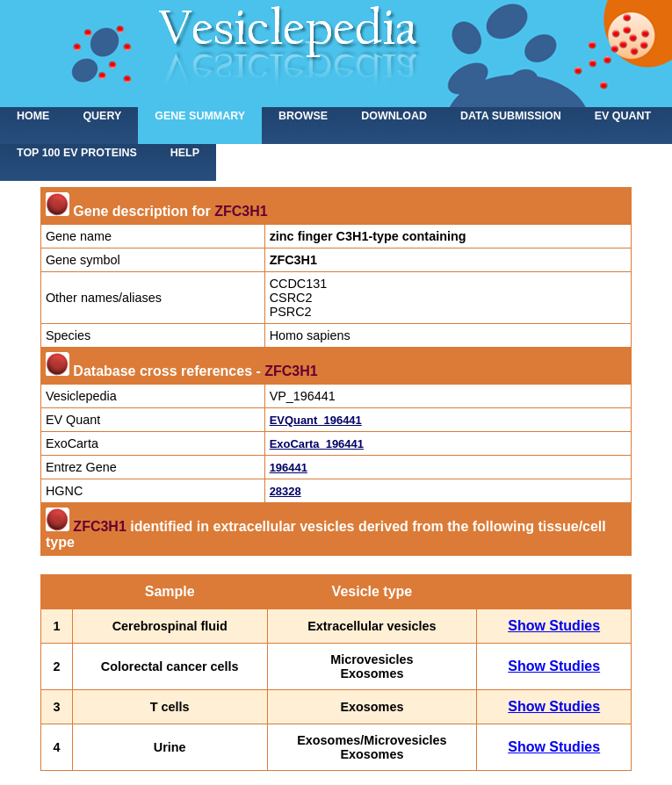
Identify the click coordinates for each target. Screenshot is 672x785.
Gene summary (200, 116)
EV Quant (623, 116)
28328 (285, 491)
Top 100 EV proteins (77, 153)
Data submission (511, 116)
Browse (303, 116)
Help (185, 153)
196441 (289, 468)
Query (102, 116)
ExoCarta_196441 (317, 444)
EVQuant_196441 (316, 420)
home (33, 116)
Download (394, 116)
